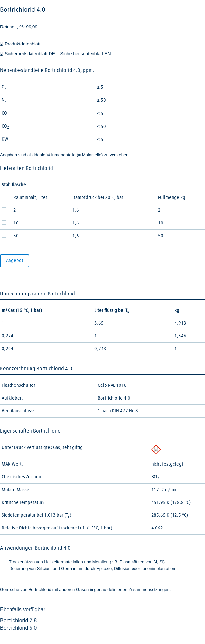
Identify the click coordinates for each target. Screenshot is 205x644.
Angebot (15, 261)
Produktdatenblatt (23, 44)
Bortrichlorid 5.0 (18, 628)
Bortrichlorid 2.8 (18, 621)
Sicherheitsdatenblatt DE (31, 54)
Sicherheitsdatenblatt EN (86, 54)
